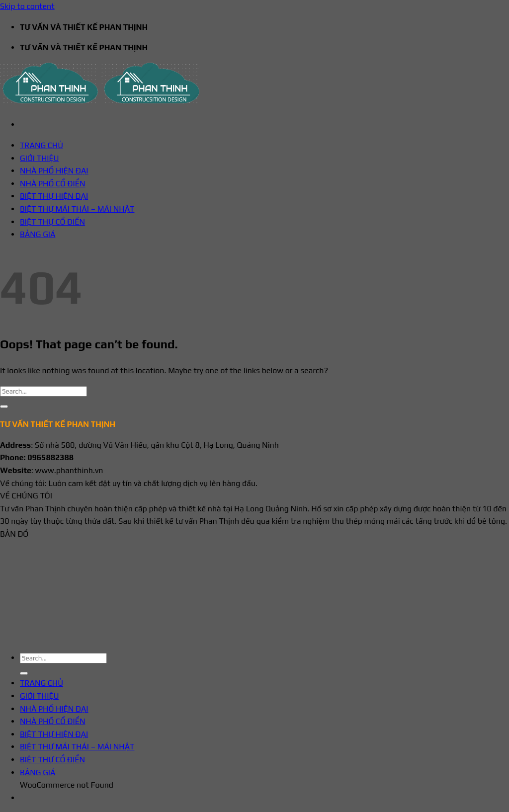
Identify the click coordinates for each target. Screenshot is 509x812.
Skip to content (27, 6)
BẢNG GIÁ (38, 234)
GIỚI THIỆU (40, 158)
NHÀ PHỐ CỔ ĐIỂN (53, 184)
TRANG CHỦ (42, 145)
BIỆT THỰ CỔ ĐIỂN (52, 222)
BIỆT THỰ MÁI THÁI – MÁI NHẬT (77, 209)
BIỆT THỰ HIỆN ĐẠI (54, 196)
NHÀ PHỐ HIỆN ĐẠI (54, 171)
